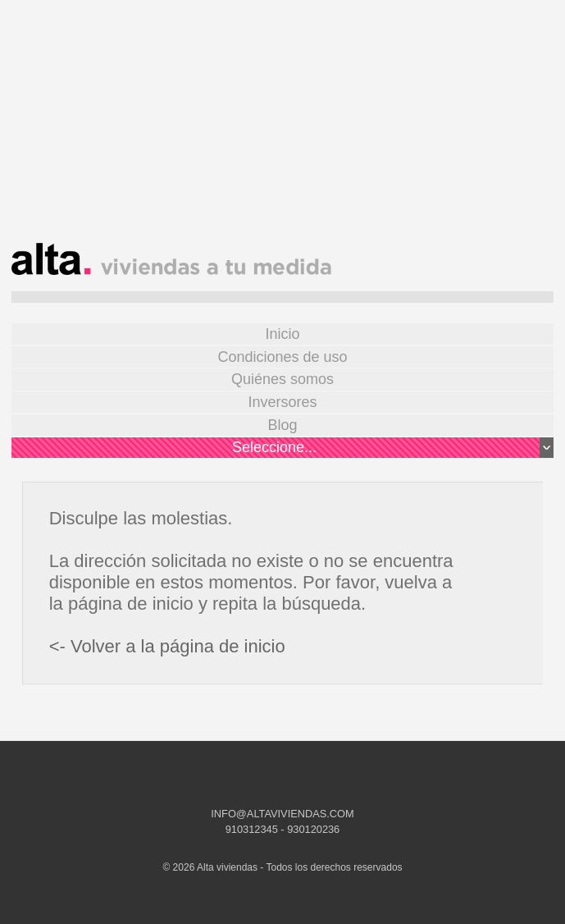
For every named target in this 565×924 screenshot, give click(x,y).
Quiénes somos (282, 379)
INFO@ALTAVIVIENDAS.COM (282, 814)
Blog (282, 425)
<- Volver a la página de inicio (167, 646)
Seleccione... (393, 448)
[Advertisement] (282, 128)
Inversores (282, 402)
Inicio (282, 334)
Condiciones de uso (282, 357)
